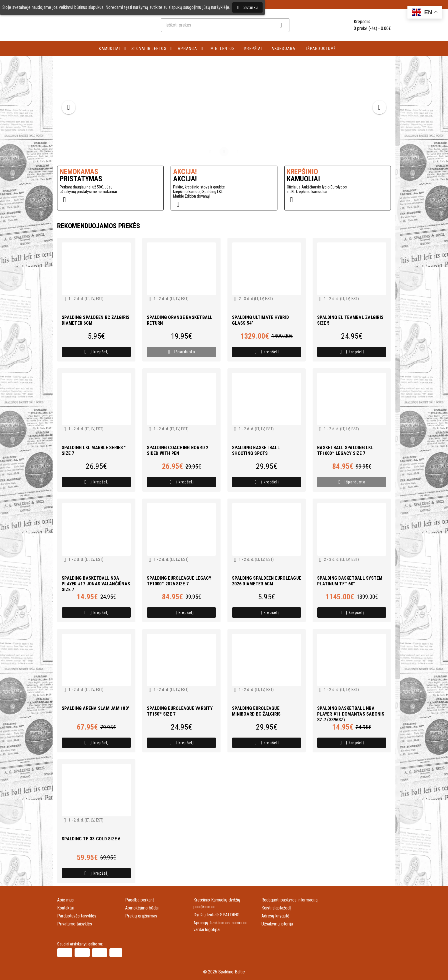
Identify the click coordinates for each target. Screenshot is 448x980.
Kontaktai (65, 908)
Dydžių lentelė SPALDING (216, 915)
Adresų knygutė (275, 916)
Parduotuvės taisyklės (77, 916)
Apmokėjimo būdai (142, 908)
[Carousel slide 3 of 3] (238, 152)
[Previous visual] (69, 107)
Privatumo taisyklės (75, 924)
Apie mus (65, 900)
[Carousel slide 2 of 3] (224, 152)
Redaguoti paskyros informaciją (290, 900)
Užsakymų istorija (277, 924)
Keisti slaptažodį (276, 908)
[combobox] (225, 25)
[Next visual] (379, 107)
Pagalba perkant (140, 900)
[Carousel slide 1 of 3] (210, 152)
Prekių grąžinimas (141, 916)
